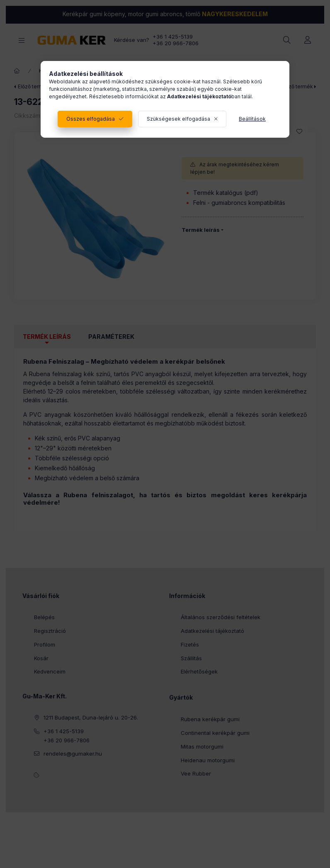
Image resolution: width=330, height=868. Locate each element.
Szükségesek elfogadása (178, 119)
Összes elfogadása (91, 119)
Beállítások (252, 119)
